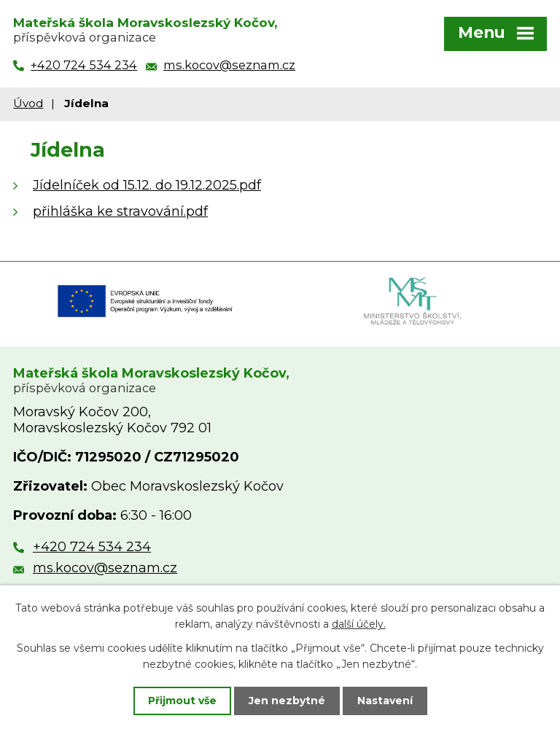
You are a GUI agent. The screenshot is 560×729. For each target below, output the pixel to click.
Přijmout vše (182, 701)
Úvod (28, 103)
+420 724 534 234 (92, 547)
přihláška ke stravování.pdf (120, 211)
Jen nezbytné (287, 701)
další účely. (359, 624)
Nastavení (385, 701)
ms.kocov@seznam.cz (105, 568)
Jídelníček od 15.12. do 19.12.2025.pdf (147, 185)
